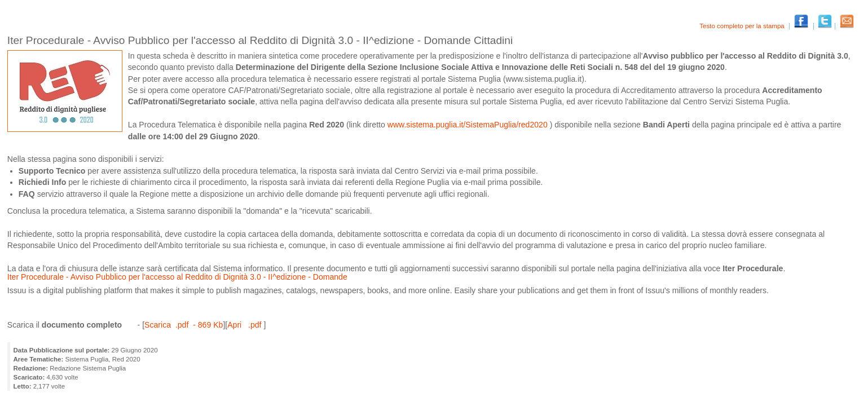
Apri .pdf (245, 325)
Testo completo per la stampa (743, 26)
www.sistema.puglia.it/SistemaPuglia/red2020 (469, 125)
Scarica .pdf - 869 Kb (184, 325)
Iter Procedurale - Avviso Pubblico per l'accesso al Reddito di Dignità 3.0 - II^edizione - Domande (177, 277)
